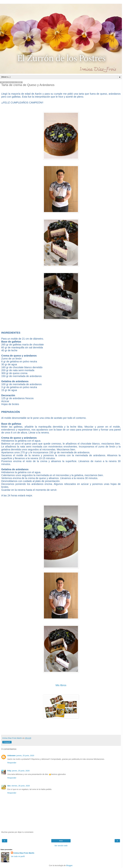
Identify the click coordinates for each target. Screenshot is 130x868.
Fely (9, 771)
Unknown (11, 756)
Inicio (61, 841)
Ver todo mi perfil (18, 856)
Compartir (7, 742)
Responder (12, 763)
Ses (9, 786)
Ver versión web (61, 846)
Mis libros (61, 685)
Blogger (69, 865)
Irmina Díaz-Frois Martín (24, 853)
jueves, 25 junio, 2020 (25, 756)
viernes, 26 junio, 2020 (21, 786)
